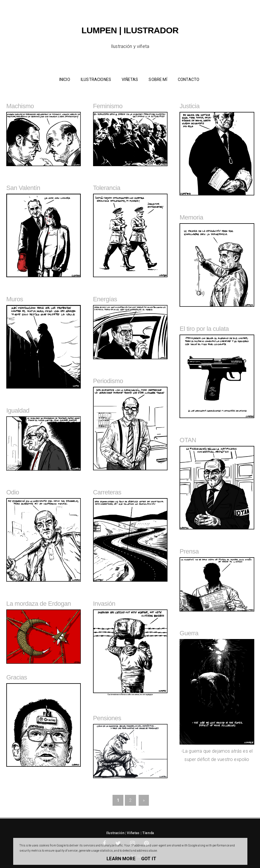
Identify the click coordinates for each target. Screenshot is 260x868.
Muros (15, 299)
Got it (149, 859)
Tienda (148, 833)
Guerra (189, 633)
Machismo (20, 106)
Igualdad (18, 410)
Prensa (189, 551)
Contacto (189, 79)
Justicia (189, 106)
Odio (13, 492)
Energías (105, 299)
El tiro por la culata (204, 329)
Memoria (191, 217)
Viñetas (130, 79)
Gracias (17, 677)
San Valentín (23, 188)
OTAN (188, 440)
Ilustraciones (96, 79)
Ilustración (115, 833)
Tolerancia (107, 188)
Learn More (121, 859)
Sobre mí (158, 79)
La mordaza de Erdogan (39, 604)
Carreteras (107, 492)
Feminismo (108, 106)
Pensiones (107, 718)
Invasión (104, 604)
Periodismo (108, 381)
